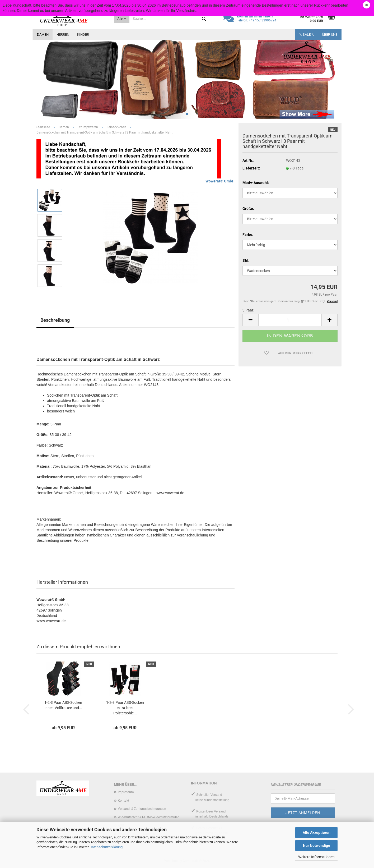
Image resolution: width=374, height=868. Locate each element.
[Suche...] (122, 19)
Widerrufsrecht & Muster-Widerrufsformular (148, 817)
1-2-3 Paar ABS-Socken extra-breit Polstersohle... (125, 708)
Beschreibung (55, 320)
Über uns (330, 35)
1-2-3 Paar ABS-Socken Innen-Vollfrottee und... (63, 705)
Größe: (248, 209)
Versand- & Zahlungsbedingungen (142, 809)
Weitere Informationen (316, 857)
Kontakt (123, 801)
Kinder (83, 35)
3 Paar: (248, 310)
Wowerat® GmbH (220, 181)
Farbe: (248, 235)
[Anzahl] (290, 320)
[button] (250, 320)
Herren (63, 35)
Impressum (126, 792)
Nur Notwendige (317, 846)
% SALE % (307, 35)
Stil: (246, 260)
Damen (43, 35)
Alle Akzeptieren (317, 833)
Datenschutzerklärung (106, 847)
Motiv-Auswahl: (256, 183)
